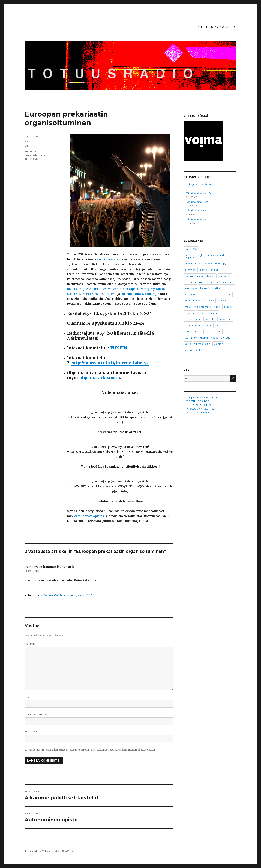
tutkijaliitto (191, 338)
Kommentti (32, 644)
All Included (98, 289)
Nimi (28, 697)
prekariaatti (31, 159)
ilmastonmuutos (208, 282)
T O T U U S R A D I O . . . (199, 401)
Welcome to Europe (122, 289)
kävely (211, 301)
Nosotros (74, 294)
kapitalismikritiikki (210, 288)
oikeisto (189, 313)
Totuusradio (32, 851)
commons (191, 270)
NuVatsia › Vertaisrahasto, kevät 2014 (66, 595)
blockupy (221, 264)
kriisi (187, 301)
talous (208, 331)
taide (198, 331)
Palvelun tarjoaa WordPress (58, 851)
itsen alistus (228, 282)
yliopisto (218, 344)
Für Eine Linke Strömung (138, 294)
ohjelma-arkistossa (100, 378)
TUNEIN (119, 348)
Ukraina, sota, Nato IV (199, 193)
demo (203, 270)
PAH (114, 294)
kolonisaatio (224, 294)
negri (217, 307)
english (215, 270)
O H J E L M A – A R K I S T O (217, 27)
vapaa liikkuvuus (221, 338)
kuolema (198, 301)
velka (188, 344)
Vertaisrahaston (108, 259)
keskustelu (208, 294)
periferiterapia (193, 319)
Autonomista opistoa (89, 516)
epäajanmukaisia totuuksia (200, 276)
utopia (204, 338)
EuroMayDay (146, 289)
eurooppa (31, 151)
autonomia (205, 264)
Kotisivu (31, 732)
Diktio (160, 289)
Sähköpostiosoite (38, 714)
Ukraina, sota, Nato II (198, 211)
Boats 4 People (77, 289)
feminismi (190, 282)
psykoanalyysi (193, 325)
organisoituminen (35, 155)
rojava (208, 325)
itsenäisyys (191, 288)
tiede (218, 331)
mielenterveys (202, 307)
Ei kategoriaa (32, 146)
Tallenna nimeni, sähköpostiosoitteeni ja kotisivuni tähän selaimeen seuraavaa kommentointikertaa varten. (92, 750)
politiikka (210, 319)
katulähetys (191, 294)
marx (188, 307)
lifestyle (222, 301)
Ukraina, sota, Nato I (198, 219)
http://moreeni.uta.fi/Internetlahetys (110, 363)
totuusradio (31, 136)
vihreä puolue (202, 344)
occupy (228, 307)
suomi (188, 331)
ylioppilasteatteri (194, 350)
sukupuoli (220, 325)
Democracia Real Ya (95, 294)
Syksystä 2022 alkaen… (200, 185)
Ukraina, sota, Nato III (199, 202)
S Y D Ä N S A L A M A (198, 412)
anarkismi (190, 264)
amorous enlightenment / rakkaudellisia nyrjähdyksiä (207, 256)
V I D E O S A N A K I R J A (200, 409)
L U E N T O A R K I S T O (200, 405)
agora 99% (191, 249)
